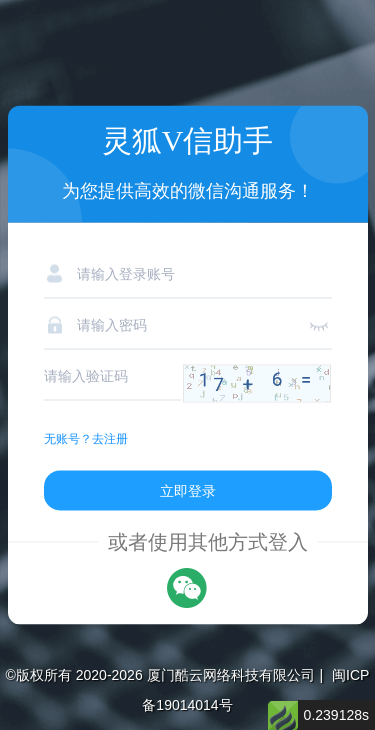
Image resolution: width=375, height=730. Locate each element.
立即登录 (188, 491)
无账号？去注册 (86, 439)
